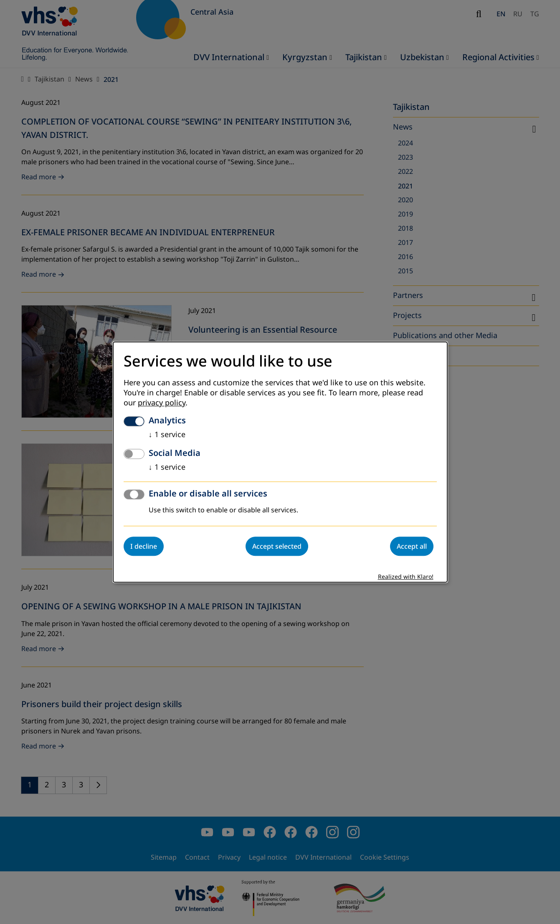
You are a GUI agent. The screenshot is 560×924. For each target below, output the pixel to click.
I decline (144, 546)
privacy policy (162, 403)
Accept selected (277, 546)
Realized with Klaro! (406, 577)
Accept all (412, 546)
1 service (167, 435)
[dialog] (280, 462)
